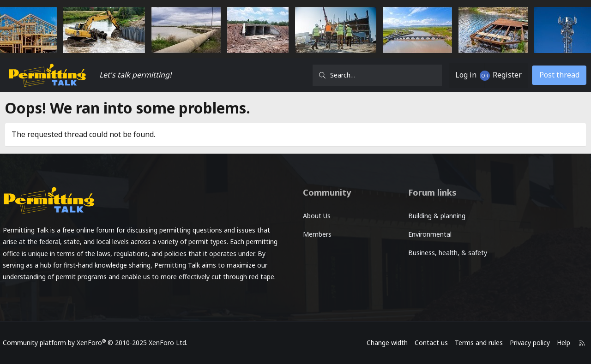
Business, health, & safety (446, 253)
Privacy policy (525, 343)
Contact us (427, 343)
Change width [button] (383, 343)
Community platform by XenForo (100, 343)
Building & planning (435, 216)
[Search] (377, 75)
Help (559, 343)
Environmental (428, 234)
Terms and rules (474, 343)
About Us (317, 216)
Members (317, 234)
